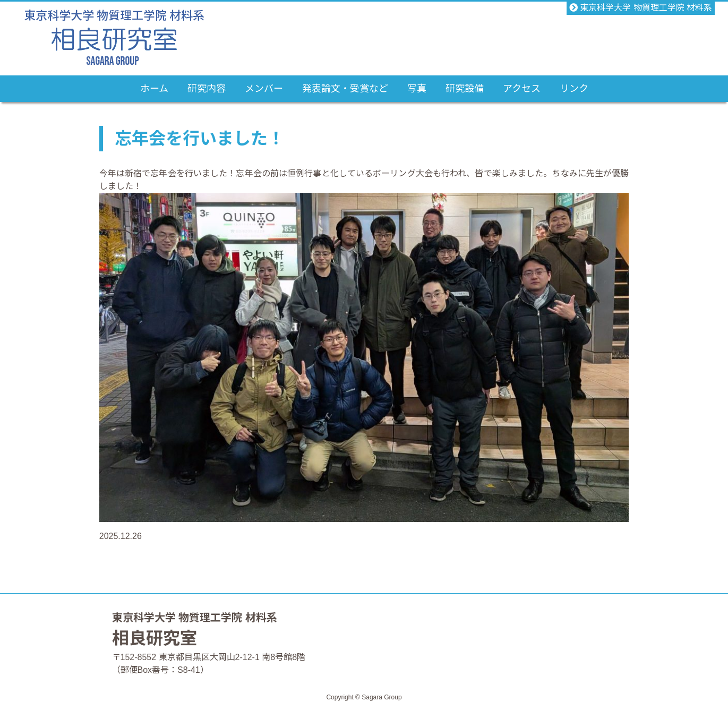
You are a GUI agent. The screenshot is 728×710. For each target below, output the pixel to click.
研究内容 (207, 89)
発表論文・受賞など (345, 89)
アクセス (522, 89)
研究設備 (465, 89)
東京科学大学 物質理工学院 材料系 (641, 8)
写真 (417, 89)
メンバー (264, 89)
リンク (574, 89)
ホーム (154, 89)
